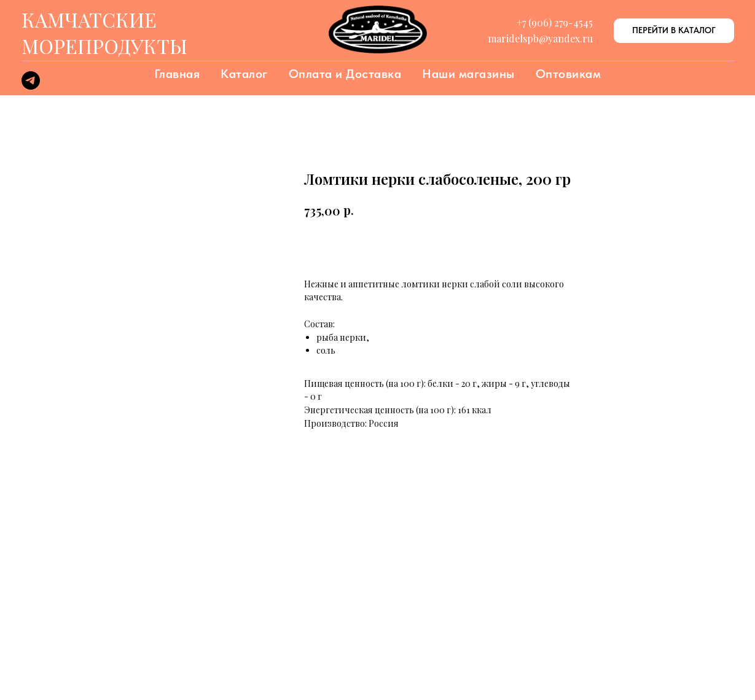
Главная (177, 74)
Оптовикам (569, 74)
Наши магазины (468, 74)
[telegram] (31, 86)
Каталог (244, 74)
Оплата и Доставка (345, 74)
